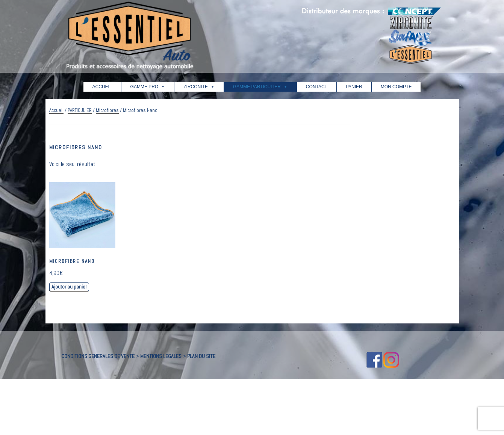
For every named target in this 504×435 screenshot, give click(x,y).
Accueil (56, 110)
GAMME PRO (148, 87)
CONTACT (317, 87)
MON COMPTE (396, 87)
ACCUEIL (102, 87)
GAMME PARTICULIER (260, 87)
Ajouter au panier (69, 287)
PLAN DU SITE (201, 356)
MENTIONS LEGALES (161, 356)
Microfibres (107, 110)
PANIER (354, 87)
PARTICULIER (80, 110)
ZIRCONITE (199, 87)
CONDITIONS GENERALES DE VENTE (98, 356)
